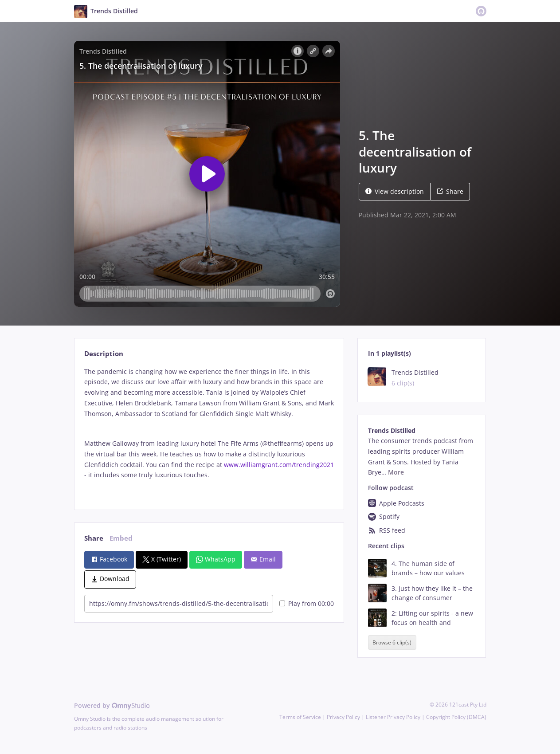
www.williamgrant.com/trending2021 (279, 465)
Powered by (112, 705)
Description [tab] (104, 354)
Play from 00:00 (307, 603)
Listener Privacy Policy (393, 717)
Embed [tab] (121, 538)
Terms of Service (300, 717)
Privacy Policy (343, 717)
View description (395, 191)
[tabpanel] (209, 431)
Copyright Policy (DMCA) (456, 717)
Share (450, 191)
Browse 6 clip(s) (392, 642)
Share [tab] (94, 538)
